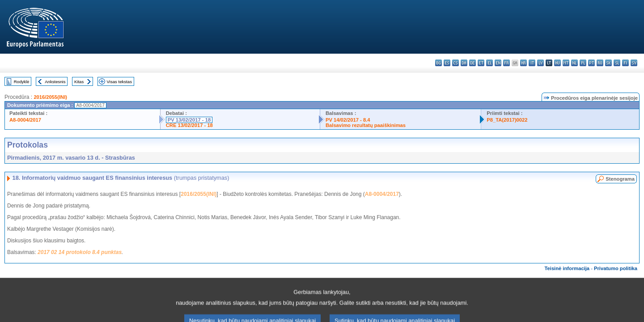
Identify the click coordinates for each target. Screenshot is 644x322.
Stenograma (620, 179)
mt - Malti (566, 63)
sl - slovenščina (617, 63)
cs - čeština (455, 63)
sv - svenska (634, 63)
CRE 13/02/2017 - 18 (189, 125)
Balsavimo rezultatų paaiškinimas (366, 125)
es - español (447, 63)
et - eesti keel (481, 63)
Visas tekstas (119, 82)
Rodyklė (22, 82)
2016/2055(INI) (50, 97)
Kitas (79, 82)
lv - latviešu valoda (540, 63)
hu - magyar (557, 63)
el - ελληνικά (489, 63)
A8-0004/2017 (25, 120)
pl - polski (583, 63)
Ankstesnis (55, 82)
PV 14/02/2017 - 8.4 (348, 120)
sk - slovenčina (608, 63)
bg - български (439, 63)
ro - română (600, 63)
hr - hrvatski (523, 63)
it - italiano (532, 63)
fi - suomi (625, 63)
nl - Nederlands (574, 63)
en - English (498, 63)
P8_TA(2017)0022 (507, 120)
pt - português (591, 63)
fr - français (506, 63)
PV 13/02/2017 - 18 (189, 120)
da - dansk (464, 63)
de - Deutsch (472, 63)
